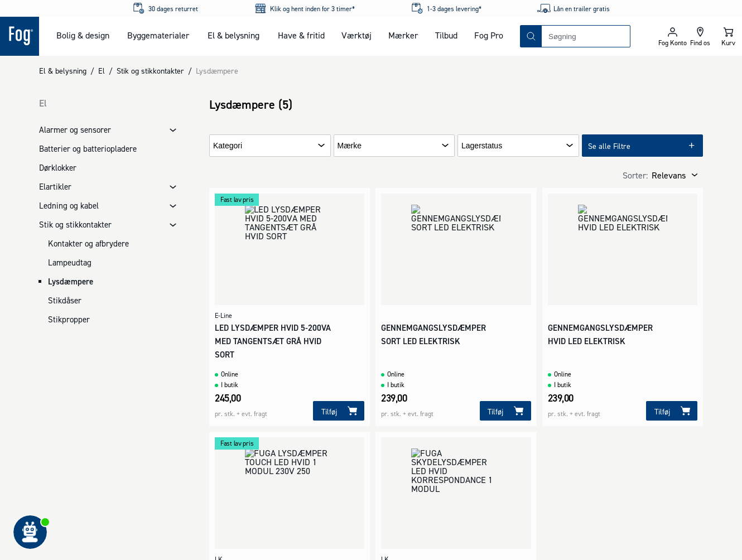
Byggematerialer (158, 35)
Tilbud (446, 35)
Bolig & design (83, 35)
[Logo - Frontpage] (20, 36)
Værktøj (356, 35)
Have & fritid (301, 35)
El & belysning (233, 35)
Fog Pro (489, 35)
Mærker (403, 35)
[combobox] (586, 36)
